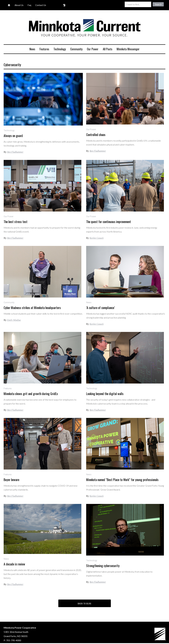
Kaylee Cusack (97, 238)
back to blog (84, 603)
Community (76, 49)
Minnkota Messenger (128, 49)
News (32, 49)
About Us (19, 5)
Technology (60, 49)
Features (44, 49)
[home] (85, 28)
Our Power (93, 49)
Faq (29, 5)
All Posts (108, 49)
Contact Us (41, 5)
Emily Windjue (14, 320)
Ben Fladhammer (15, 152)
